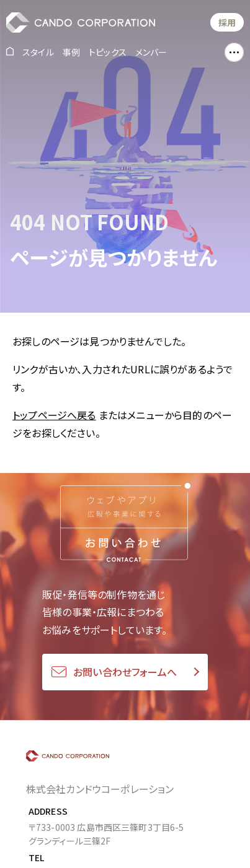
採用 (227, 22)
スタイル (38, 52)
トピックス (108, 52)
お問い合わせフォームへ (125, 672)
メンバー (151, 52)
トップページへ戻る (54, 415)
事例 (71, 52)
